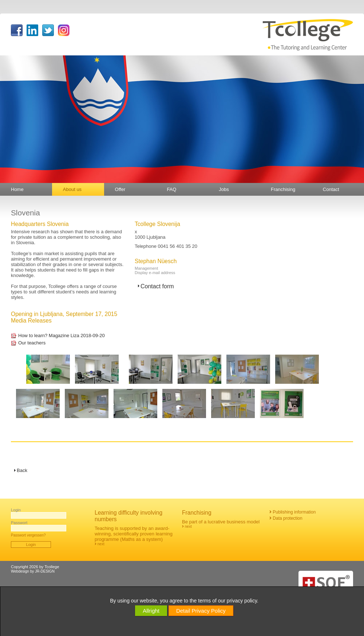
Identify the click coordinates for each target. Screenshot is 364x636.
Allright (151, 611)
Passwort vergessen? (28, 535)
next (100, 544)
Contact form (157, 286)
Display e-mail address (155, 273)
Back (22, 470)
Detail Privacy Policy (201, 611)
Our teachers (32, 343)
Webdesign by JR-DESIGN (33, 571)
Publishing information (292, 512)
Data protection (286, 518)
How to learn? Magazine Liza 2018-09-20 (62, 335)
